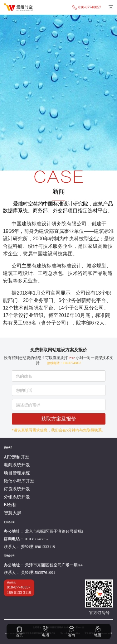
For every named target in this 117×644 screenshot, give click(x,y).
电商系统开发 (17, 465)
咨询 (71, 631)
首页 (19, 631)
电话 (46, 631)
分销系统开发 (17, 497)
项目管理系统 (17, 473)
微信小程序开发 (19, 481)
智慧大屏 (12, 513)
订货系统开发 (17, 489)
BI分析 (10, 505)
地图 (98, 631)
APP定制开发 (17, 457)
